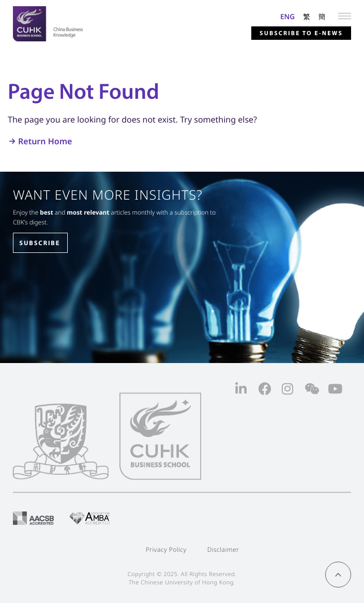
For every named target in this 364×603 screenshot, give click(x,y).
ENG (287, 16)
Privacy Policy (166, 549)
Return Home (45, 141)
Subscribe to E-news (301, 33)
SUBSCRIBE (40, 243)
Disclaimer (223, 549)
